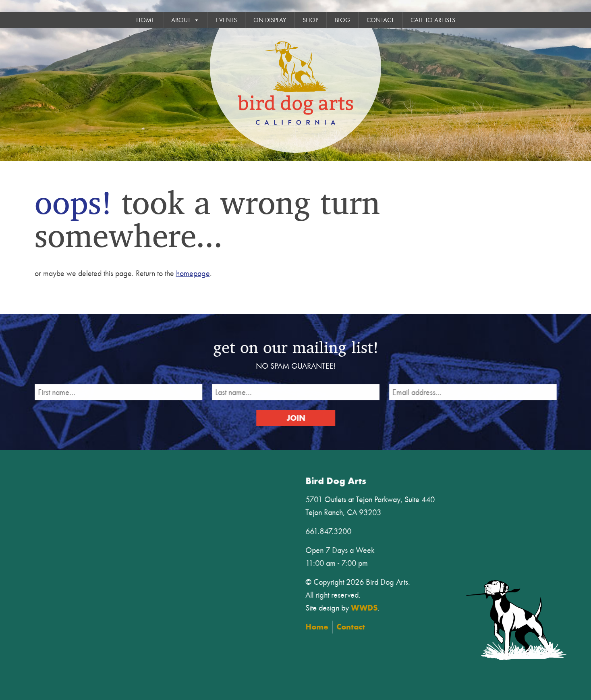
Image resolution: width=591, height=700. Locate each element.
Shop (310, 20)
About (185, 20)
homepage (193, 273)
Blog (342, 20)
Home (145, 20)
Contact (380, 20)
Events (226, 20)
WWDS (368, 607)
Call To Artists (433, 20)
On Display (270, 20)
